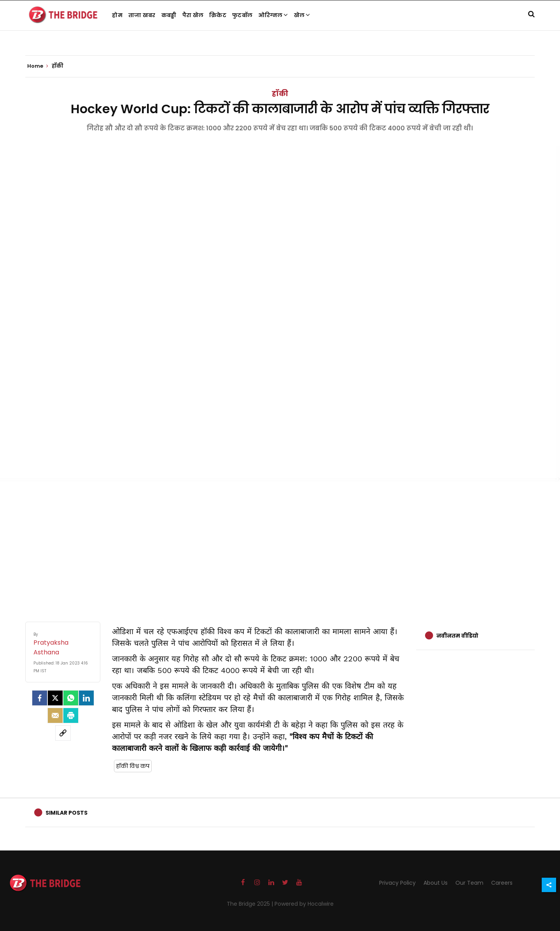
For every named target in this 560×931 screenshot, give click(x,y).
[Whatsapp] (71, 698)
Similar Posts (66, 813)
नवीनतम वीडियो (457, 636)
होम (117, 15)
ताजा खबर (142, 15)
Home (38, 66)
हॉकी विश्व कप (133, 766)
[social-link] (63, 733)
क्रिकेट (218, 15)
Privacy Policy (397, 883)
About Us (436, 883)
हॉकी (280, 94)
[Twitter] (55, 698)
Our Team (469, 883)
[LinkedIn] (86, 698)
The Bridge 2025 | (251, 904)
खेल (302, 15)
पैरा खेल (193, 15)
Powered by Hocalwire (304, 904)
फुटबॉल (242, 15)
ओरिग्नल (273, 15)
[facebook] (40, 698)
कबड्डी (169, 15)
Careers (502, 883)
